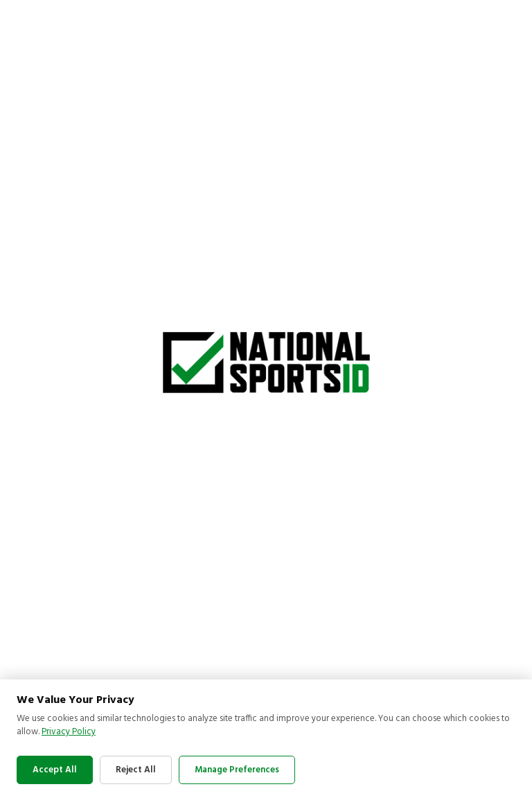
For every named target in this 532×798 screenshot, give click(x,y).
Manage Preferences (237, 770)
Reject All (136, 770)
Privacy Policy (69, 732)
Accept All (55, 770)
